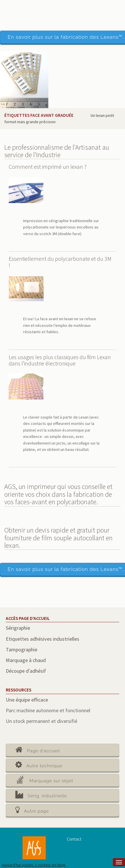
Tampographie (22, 649)
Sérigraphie (18, 628)
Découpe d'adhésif (26, 671)
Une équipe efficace (27, 700)
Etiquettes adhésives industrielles (43, 639)
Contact (74, 839)
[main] (62, 457)
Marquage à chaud (26, 660)
